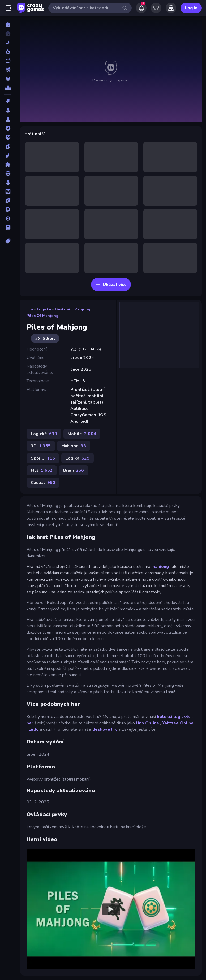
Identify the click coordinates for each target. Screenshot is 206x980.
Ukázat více (111, 285)
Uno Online (148, 723)
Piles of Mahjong (42, 316)
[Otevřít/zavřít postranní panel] (8, 8)
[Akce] (8, 101)
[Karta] (8, 146)
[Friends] (171, 8)
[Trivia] (8, 227)
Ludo (34, 729)
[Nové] (8, 43)
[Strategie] (8, 209)
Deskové (63, 309)
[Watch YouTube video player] (111, 909)
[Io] (8, 137)
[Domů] (8, 25)
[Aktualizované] (8, 61)
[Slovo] (8, 191)
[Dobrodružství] (8, 128)
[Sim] (8, 182)
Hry (30, 309)
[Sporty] (8, 200)
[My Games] (156, 8)
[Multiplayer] (8, 79)
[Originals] (8, 70)
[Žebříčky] (8, 88)
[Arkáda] (8, 110)
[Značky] (8, 241)
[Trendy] (8, 52)
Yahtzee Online (178, 723)
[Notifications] (141, 8)
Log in (191, 8)
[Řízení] (8, 173)
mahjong (160, 567)
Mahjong (82, 309)
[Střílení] (8, 218)
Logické (44, 309)
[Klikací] (8, 155)
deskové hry (105, 729)
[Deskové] (8, 119)
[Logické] (8, 164)
